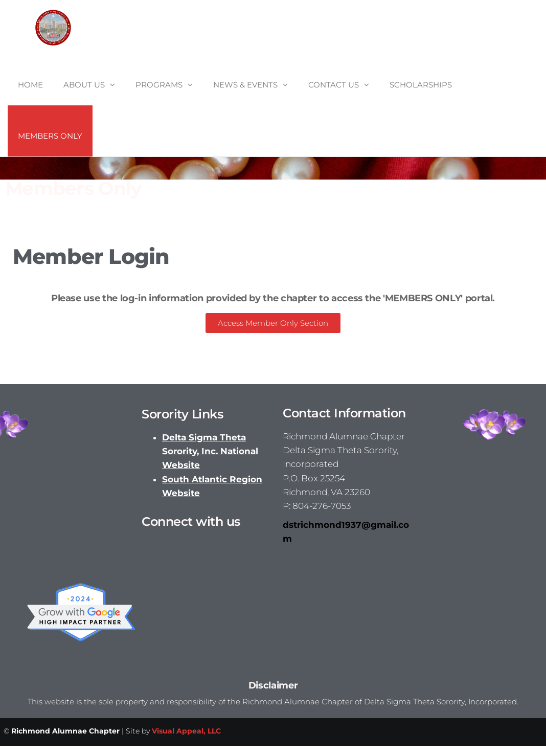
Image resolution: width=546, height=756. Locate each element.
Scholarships (421, 85)
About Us (84, 85)
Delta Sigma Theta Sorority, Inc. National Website (210, 451)
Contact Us (334, 85)
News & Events (245, 85)
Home (30, 85)
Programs (159, 85)
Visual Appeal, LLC (186, 731)
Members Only (50, 136)
